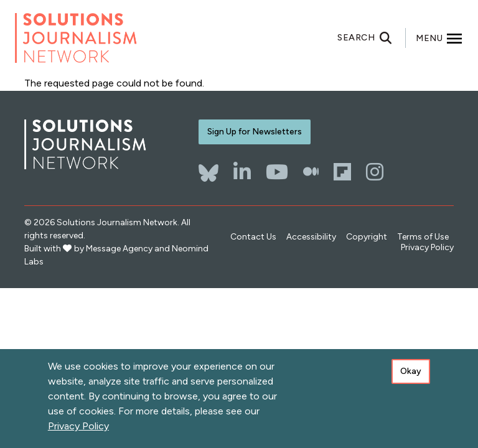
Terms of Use (423, 237)
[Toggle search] (372, 38)
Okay (411, 371)
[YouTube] (277, 172)
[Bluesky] (209, 167)
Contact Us (253, 237)
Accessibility (311, 237)
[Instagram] (375, 172)
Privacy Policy (427, 247)
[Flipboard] (342, 172)
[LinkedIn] (242, 172)
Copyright (367, 237)
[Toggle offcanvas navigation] (439, 38)
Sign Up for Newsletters (255, 132)
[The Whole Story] (311, 172)
